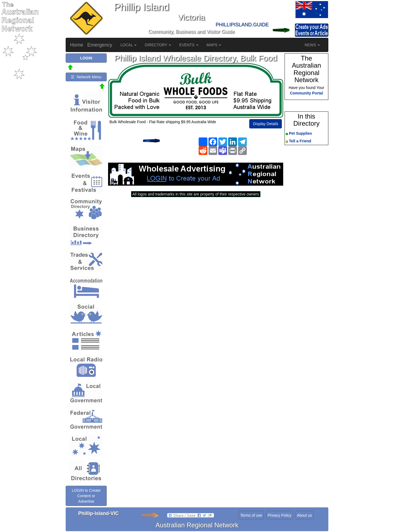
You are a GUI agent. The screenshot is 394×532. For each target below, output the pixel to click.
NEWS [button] (312, 45)
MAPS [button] (214, 45)
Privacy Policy (279, 515)
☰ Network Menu (86, 77)
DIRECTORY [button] (158, 45)
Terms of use (251, 515)
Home (77, 45)
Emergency (100, 45)
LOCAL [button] (128, 45)
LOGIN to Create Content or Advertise (86, 496)
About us (304, 515)
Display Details (266, 124)
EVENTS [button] (189, 45)
